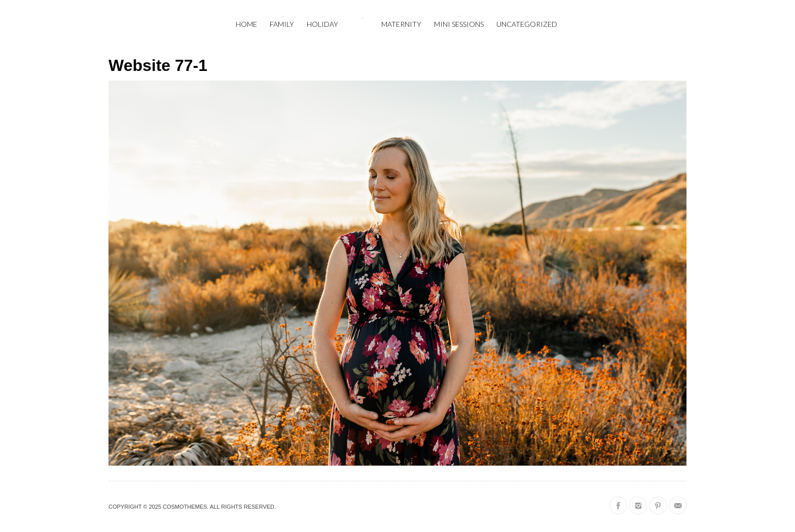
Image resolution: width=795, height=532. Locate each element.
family (282, 24)
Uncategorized (527, 24)
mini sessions (459, 24)
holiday (322, 24)
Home (246, 24)
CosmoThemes (185, 507)
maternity (401, 24)
